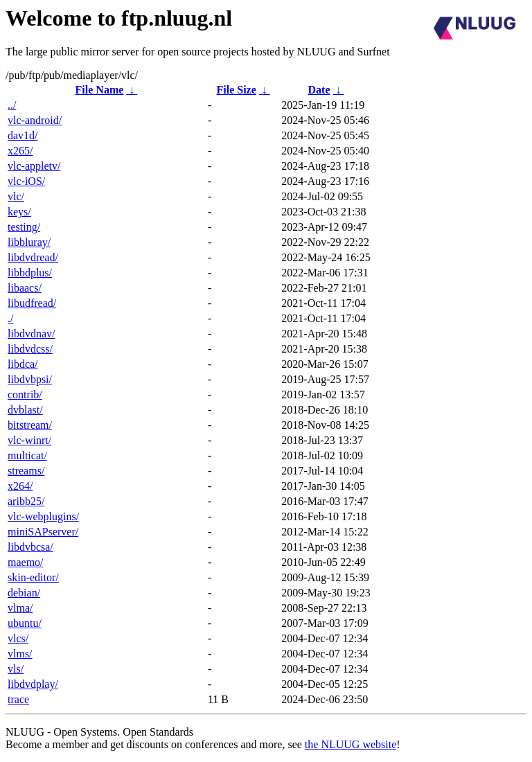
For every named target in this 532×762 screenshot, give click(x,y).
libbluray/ (29, 242)
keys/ (19, 212)
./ (10, 318)
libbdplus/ (30, 273)
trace (18, 699)
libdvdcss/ (30, 349)
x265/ (20, 151)
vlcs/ (18, 638)
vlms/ (20, 654)
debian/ (24, 593)
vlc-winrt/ (29, 440)
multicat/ (27, 455)
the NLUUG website (351, 744)
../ (12, 105)
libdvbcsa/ (30, 547)
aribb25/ (26, 501)
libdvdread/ (33, 257)
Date (319, 90)
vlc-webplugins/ (43, 516)
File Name (100, 90)
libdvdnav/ (31, 334)
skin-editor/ (33, 577)
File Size (236, 90)
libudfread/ (32, 303)
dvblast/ (25, 410)
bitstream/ (30, 425)
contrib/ (25, 395)
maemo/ (26, 562)
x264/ (20, 486)
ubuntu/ (25, 623)
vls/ (16, 669)
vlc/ (16, 196)
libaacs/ (25, 288)
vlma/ (20, 608)
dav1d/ (23, 135)
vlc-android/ (35, 120)
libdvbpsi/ (30, 379)
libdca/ (23, 364)
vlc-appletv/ (34, 166)
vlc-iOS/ (26, 181)
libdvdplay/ (33, 684)
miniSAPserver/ (43, 532)
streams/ (26, 471)
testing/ (24, 227)
